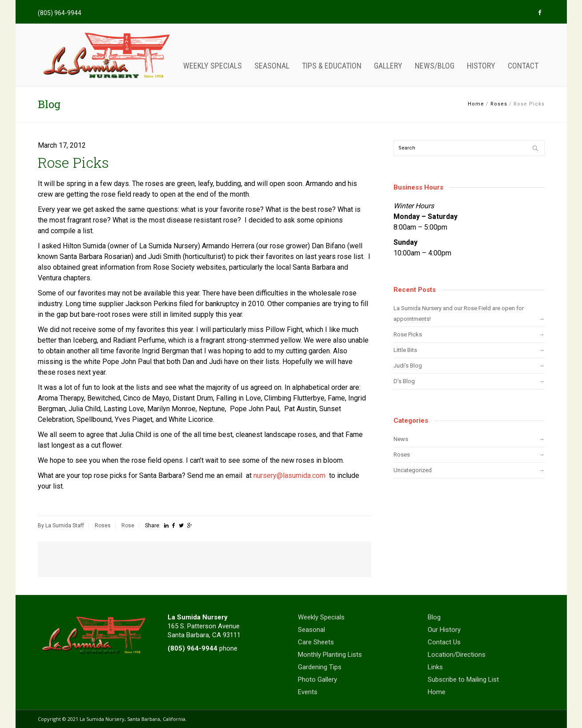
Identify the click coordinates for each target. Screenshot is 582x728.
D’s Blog (404, 381)
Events (308, 692)
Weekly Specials (213, 66)
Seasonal (272, 66)
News (401, 439)
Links (435, 667)
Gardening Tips (320, 667)
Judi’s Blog (408, 366)
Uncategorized (413, 470)
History (481, 66)
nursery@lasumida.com (289, 475)
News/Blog (435, 66)
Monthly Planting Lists (330, 655)
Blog (434, 617)
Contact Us (444, 642)
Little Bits (405, 350)
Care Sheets (316, 642)
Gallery (388, 66)
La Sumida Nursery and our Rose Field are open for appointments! (459, 313)
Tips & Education (332, 66)
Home (476, 104)
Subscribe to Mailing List (463, 679)
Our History (444, 630)
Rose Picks (408, 334)
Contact (523, 66)
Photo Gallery (317, 679)
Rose (128, 526)
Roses (499, 104)
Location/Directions (457, 655)
